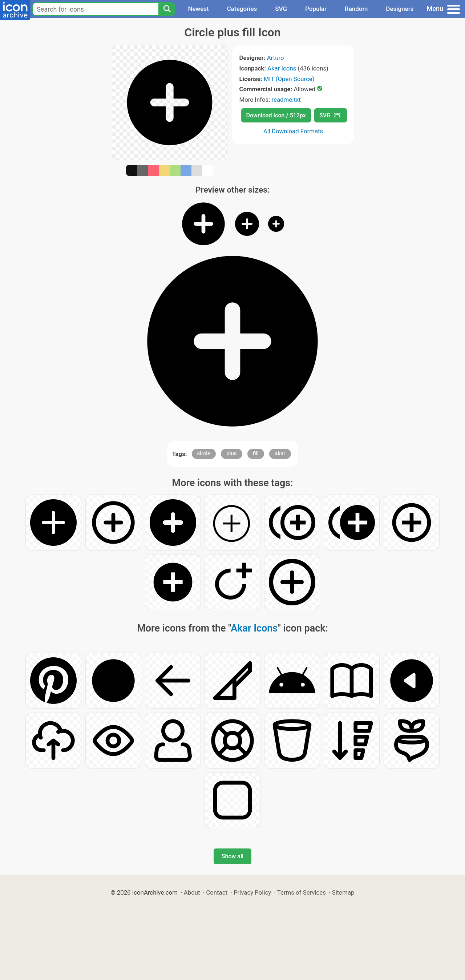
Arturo (276, 58)
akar (280, 453)
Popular (316, 9)
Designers (400, 9)
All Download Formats (293, 131)
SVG (281, 9)
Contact (217, 892)
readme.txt (286, 100)
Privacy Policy (252, 892)
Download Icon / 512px (276, 115)
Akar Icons (282, 68)
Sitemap (343, 892)
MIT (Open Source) (289, 79)
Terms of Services (302, 892)
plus (231, 453)
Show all (232, 856)
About (192, 892)
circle (204, 453)
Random (356, 9)
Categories (242, 9)
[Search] (167, 9)
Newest (198, 9)
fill (256, 453)
